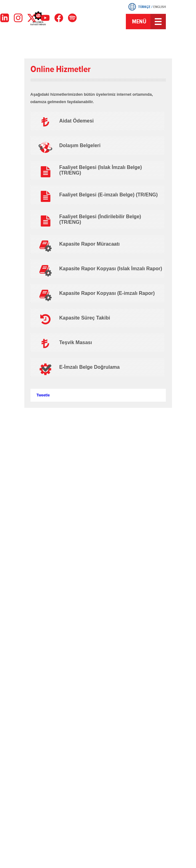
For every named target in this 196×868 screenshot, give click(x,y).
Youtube (110, 45)
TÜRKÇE (144, 7)
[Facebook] (59, 18)
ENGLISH (160, 7)
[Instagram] (18, 18)
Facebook (74, 45)
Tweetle (43, 395)
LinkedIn (122, 45)
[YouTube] (45, 18)
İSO (53, 22)
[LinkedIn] (5, 18)
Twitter (86, 45)
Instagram (98, 45)
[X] (32, 18)
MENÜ (139, 22)
